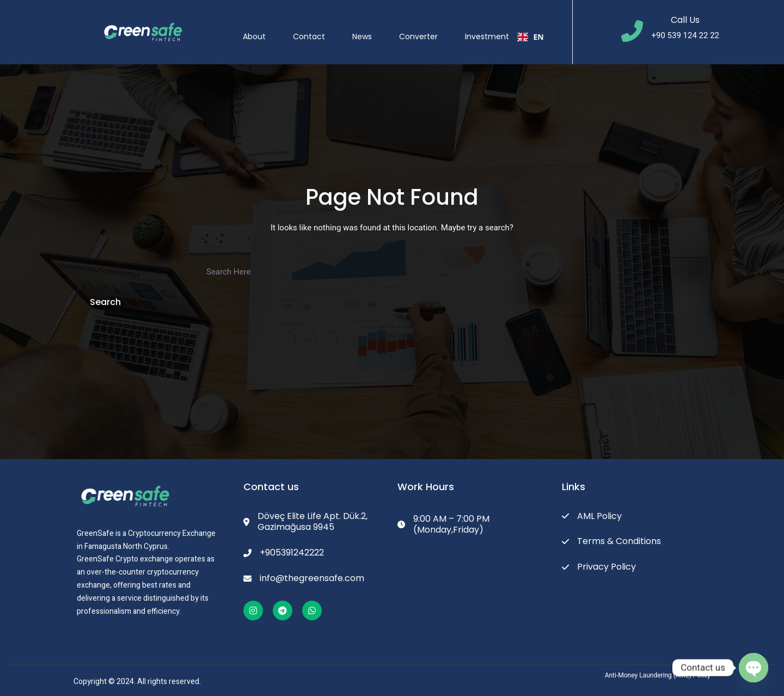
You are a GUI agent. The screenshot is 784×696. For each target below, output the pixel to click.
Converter (428, 27)
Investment (496, 27)
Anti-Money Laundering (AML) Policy (658, 675)
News (371, 27)
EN (540, 27)
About (264, 27)
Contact (318, 27)
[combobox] (540, 27)
